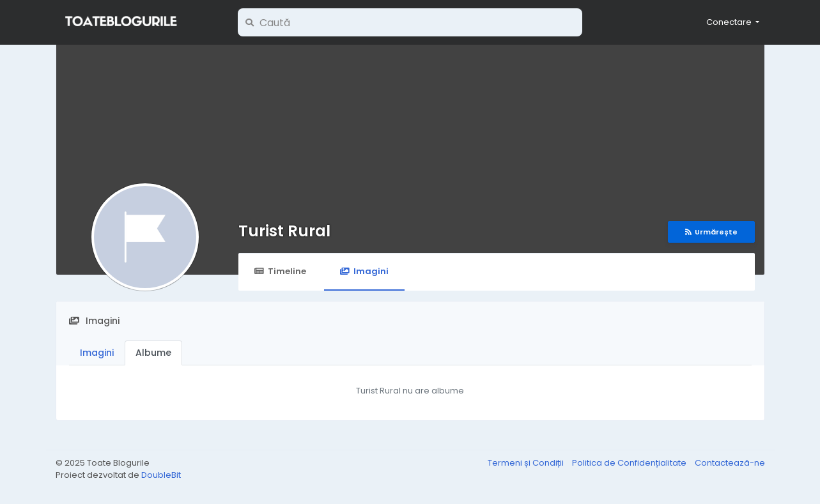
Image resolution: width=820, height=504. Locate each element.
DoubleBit (161, 475)
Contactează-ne (730, 463)
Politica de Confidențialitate (630, 463)
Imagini (364, 271)
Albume (153, 353)
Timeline (280, 271)
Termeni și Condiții (527, 463)
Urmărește (711, 232)
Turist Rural (284, 231)
